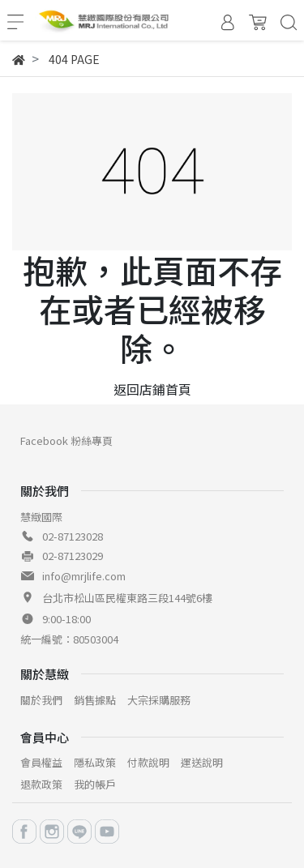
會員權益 (41, 762)
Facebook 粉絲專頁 (66, 440)
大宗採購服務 (159, 700)
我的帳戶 (95, 784)
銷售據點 (95, 700)
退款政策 (41, 784)
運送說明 (202, 762)
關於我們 (41, 700)
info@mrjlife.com (84, 576)
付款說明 (148, 762)
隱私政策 (95, 762)
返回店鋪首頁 (152, 389)
